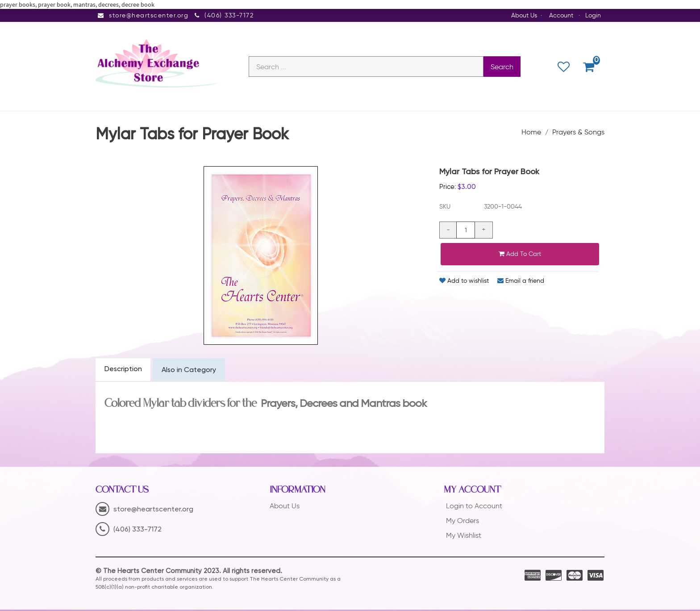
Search (502, 67)
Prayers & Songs (578, 133)
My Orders (462, 522)
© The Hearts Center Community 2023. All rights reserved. (189, 572)
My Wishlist (464, 537)
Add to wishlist (464, 282)
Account (561, 15)
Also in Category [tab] (190, 372)
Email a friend (521, 282)
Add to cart (520, 255)
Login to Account (474, 508)
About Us (524, 15)
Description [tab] (123, 371)
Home (531, 133)
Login (593, 15)
